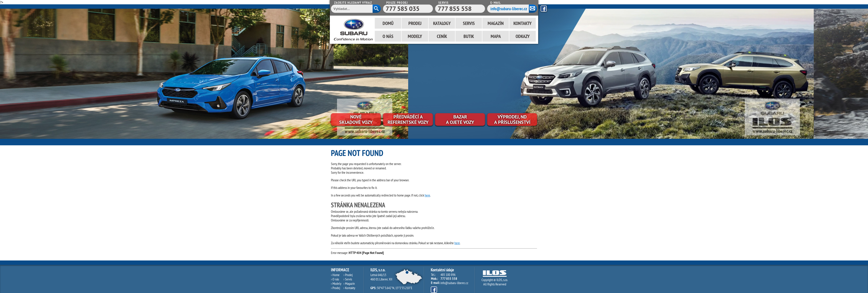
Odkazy (523, 36)
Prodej (415, 23)
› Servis (348, 279)
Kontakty (523, 23)
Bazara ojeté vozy (460, 119)
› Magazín (349, 283)
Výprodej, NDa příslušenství (512, 119)
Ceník (442, 36)
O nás (388, 36)
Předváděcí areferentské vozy (408, 119)
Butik (469, 36)
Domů (388, 23)
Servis (469, 23)
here (427, 195)
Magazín (496, 23)
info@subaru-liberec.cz (509, 9)
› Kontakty (349, 288)
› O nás (335, 279)
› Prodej (335, 288)
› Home (335, 275)
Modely (415, 36)
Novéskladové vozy (356, 119)
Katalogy (442, 23)
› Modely (336, 283)
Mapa (496, 36)
